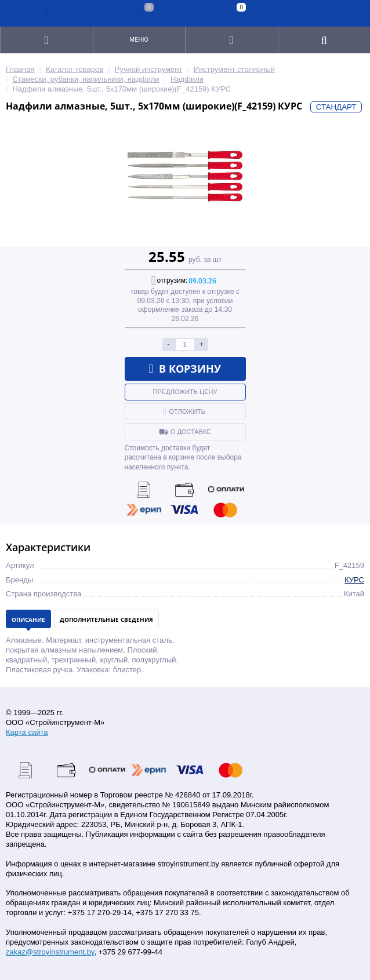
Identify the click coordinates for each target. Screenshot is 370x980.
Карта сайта (27, 732)
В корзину (185, 369)
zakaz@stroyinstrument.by (50, 952)
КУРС (354, 580)
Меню (139, 40)
